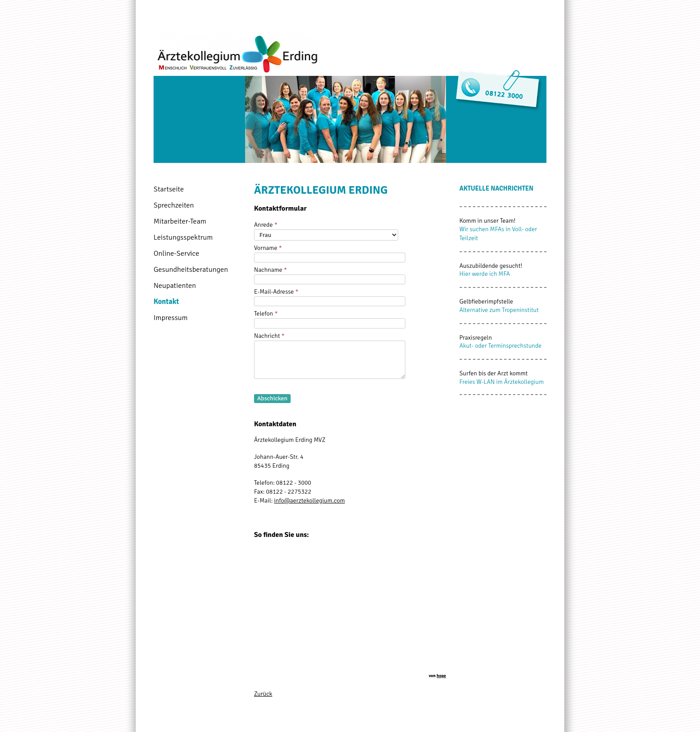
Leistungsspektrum (183, 237)
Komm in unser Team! (487, 221)
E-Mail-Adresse (276, 292)
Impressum (171, 318)
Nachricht (269, 336)
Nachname (271, 270)
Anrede (266, 225)
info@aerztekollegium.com (310, 501)
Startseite (169, 189)
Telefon (266, 314)
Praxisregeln (476, 338)
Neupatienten (175, 285)
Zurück (263, 694)
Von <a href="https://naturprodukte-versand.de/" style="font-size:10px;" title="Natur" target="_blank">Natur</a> (350, 615)
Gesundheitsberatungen (191, 269)
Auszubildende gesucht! (491, 266)
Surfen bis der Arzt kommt (494, 373)
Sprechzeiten (174, 205)
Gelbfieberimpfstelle (486, 302)
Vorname (268, 248)
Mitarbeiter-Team (180, 221)
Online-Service (176, 253)
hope (441, 676)
